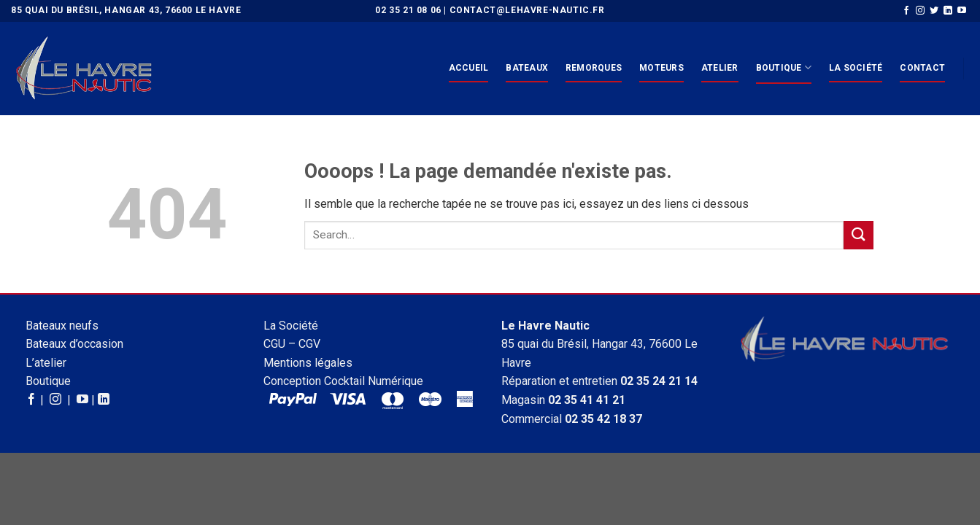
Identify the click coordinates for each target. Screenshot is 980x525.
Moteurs (661, 68)
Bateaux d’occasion (74, 344)
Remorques (594, 68)
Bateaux (527, 68)
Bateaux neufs (62, 326)
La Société (856, 68)
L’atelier (46, 363)
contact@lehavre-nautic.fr (527, 10)
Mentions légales (308, 363)
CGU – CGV (292, 344)
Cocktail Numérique (374, 381)
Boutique (784, 67)
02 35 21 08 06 (408, 10)
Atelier (720, 68)
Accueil (469, 68)
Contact (922, 68)
